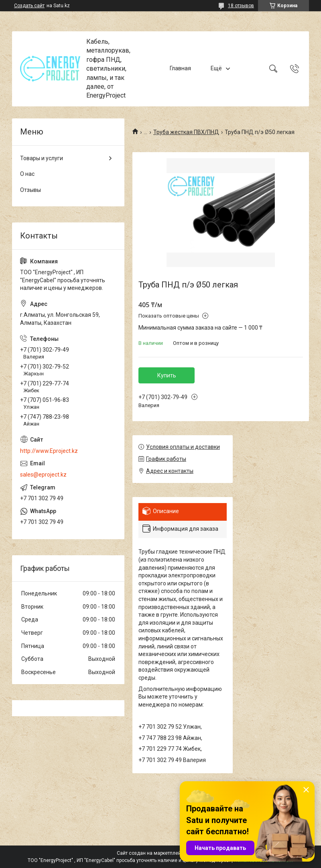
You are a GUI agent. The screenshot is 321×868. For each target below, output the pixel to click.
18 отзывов (241, 6)
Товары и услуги (42, 158)
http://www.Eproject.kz (49, 451)
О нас (27, 174)
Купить (167, 375)
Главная (180, 69)
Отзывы (30, 190)
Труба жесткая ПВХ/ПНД (186, 132)
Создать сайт (29, 6)
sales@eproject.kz (43, 475)
